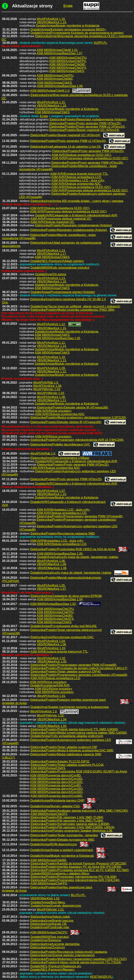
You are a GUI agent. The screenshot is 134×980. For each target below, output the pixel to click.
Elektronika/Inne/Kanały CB (48, 924)
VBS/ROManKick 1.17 (51, 254)
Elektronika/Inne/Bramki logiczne (52, 921)
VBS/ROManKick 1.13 (51, 360)
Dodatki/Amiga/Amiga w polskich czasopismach (62, 850)
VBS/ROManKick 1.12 (51, 371)
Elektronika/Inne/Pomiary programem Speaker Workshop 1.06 (71, 831)
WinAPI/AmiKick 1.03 (51, 648)
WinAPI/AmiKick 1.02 (51, 658)
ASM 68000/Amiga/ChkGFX (68, 68)
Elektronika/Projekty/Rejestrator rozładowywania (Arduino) (88, 119)
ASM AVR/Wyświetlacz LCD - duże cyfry (78, 180)
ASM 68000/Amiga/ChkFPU (68, 61)
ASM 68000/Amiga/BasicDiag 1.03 (53, 604)
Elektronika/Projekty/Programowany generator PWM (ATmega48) (80, 516)
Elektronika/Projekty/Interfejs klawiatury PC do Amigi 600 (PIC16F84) (76, 867)
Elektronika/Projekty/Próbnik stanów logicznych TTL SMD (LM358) (74, 729)
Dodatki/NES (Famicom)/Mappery (52, 970)
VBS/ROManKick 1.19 (51, 22)
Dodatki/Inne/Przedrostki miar (50, 927)
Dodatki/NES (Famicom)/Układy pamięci (57, 261)
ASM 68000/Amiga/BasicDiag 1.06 (60, 86)
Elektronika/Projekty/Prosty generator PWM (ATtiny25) (85, 123)
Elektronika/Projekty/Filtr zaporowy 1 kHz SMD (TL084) (67, 817)
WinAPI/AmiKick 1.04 (51, 641)
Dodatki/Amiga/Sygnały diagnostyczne (56, 906)
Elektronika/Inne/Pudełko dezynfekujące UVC (60, 444)
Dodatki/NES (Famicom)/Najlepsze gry (56, 966)
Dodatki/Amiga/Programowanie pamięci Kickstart (63, 292)
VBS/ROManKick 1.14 (51, 346)
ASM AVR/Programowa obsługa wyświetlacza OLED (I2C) (90, 158)
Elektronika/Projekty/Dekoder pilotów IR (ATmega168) (73, 408)
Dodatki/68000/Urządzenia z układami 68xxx (60, 873)
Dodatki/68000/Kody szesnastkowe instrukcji (60, 268)
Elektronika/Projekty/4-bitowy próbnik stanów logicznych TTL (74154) (76, 962)
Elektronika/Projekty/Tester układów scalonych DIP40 (66, 672)
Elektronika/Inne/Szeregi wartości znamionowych (62, 955)
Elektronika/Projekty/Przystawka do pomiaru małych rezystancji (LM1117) (79, 668)
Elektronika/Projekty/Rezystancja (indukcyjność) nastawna (69, 952)
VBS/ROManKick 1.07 (51, 589)
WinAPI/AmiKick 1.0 (43, 711)
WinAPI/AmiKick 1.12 (51, 324)
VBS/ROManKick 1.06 (51, 644)
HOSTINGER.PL (101, 977)
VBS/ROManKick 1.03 (52, 726)
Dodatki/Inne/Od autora (50, 274)
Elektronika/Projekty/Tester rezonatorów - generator (64, 835)
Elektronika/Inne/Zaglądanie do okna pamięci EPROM (66, 596)
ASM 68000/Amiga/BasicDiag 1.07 (59, 53)
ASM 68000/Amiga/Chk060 (67, 64)
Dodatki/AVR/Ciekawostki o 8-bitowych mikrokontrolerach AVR (76, 215)
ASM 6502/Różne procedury (53, 689)
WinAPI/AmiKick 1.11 (51, 343)
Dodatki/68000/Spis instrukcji (50, 937)
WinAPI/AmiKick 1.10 (51, 357)
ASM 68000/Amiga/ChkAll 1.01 (57, 50)
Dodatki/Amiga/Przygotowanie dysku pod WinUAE (64, 626)
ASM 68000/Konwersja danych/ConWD (56, 796)
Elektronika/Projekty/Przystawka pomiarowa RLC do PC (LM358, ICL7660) (80, 870)
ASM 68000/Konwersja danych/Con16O (56, 789)
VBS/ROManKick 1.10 (51, 494)
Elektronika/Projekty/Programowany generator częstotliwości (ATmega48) (79, 675)
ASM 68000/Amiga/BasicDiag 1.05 (57, 338)
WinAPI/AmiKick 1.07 (51, 491)
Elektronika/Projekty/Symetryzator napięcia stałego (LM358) (70, 824)
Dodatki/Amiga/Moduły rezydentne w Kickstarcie (68, 26)
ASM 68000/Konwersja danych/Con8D (55, 775)
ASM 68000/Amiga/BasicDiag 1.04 (60, 599)
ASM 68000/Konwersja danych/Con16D (56, 779)
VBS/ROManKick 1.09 (51, 564)
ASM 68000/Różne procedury (54, 692)
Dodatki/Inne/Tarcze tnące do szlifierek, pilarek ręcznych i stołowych (75, 306)
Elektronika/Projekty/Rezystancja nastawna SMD (63, 534)
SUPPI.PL (100, 43)
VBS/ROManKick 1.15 (51, 328)
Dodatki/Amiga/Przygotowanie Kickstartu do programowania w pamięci (77, 33)
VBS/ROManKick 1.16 (51, 281)
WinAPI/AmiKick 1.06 (51, 561)
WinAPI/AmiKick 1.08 (47, 386)
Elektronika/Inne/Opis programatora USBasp (60, 458)
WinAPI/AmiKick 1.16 (51, 19)
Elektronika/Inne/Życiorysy (48, 947)
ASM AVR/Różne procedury (53, 411)
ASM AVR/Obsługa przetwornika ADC (76, 184)
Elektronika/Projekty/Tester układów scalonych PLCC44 (67, 765)
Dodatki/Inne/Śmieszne (46, 940)
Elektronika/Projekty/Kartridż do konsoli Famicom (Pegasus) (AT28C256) (78, 864)
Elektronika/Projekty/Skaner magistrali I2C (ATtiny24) (84, 130)
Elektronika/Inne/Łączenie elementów (55, 944)
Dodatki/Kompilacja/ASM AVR (50, 685)
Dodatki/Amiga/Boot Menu (48, 902)
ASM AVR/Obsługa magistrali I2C (52, 222)
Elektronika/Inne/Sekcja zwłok (50, 917)
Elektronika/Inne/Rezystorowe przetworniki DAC (62, 637)
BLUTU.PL (78, 895)
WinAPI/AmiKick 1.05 (51, 585)
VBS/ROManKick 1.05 (52, 662)
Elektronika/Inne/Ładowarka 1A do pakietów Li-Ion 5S (65, 147)
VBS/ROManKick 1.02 (45, 898)
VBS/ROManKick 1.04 (52, 719)
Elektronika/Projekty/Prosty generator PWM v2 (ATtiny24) (87, 127)
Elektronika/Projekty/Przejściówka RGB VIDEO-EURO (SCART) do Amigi (79, 771)
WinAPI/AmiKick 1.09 (51, 368)
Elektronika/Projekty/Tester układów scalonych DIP (64, 747)
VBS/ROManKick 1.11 (51, 400)
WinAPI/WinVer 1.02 (50, 716)
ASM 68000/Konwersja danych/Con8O (55, 785)
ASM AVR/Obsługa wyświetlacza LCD (76, 177)
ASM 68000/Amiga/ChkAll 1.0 (50, 91)
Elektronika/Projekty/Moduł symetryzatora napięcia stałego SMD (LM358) (79, 733)
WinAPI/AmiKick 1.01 (51, 696)
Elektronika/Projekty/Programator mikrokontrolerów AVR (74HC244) (75, 880)
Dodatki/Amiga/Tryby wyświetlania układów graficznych (67, 736)
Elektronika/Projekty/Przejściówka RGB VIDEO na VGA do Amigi (73, 549)
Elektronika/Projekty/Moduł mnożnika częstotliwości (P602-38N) (73, 310)
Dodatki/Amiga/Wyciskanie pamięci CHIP (57, 800)
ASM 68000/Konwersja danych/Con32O (56, 792)
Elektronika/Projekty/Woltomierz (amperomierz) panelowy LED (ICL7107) (79, 959)
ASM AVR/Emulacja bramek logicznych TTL (79, 174)
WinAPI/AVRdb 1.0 (46, 383)
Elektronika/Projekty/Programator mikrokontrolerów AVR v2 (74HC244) (77, 440)
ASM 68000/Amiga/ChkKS (67, 71)
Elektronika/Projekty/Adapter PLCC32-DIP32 (60, 762)
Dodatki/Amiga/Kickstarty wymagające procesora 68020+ (68, 29)
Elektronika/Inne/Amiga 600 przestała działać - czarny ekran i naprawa (77, 201)
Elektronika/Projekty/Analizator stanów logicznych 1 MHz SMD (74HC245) (79, 811)
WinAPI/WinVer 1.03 (47, 389)
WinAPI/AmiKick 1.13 (51, 278)
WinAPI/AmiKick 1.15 (51, 102)
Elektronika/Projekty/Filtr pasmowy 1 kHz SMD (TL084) (67, 821)
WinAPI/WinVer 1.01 (50, 910)
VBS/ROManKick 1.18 (51, 106)
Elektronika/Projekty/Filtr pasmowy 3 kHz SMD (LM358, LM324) (73, 827)
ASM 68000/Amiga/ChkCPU (68, 58)
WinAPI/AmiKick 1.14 (51, 250)
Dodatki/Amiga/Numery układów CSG (55, 806)
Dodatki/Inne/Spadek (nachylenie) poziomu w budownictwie (70, 707)
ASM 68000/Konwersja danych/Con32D (56, 782)
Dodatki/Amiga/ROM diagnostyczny (53, 844)
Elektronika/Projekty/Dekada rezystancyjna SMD (62, 840)
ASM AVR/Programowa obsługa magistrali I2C (61, 219)
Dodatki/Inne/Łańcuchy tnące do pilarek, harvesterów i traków (77, 557)
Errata (44, 116)
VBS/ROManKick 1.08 (52, 568)
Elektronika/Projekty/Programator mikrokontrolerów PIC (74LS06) (73, 877)
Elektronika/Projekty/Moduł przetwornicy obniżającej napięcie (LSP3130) (78, 417)
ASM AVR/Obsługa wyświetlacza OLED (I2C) (81, 155)
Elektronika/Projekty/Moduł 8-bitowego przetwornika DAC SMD (72, 750)
